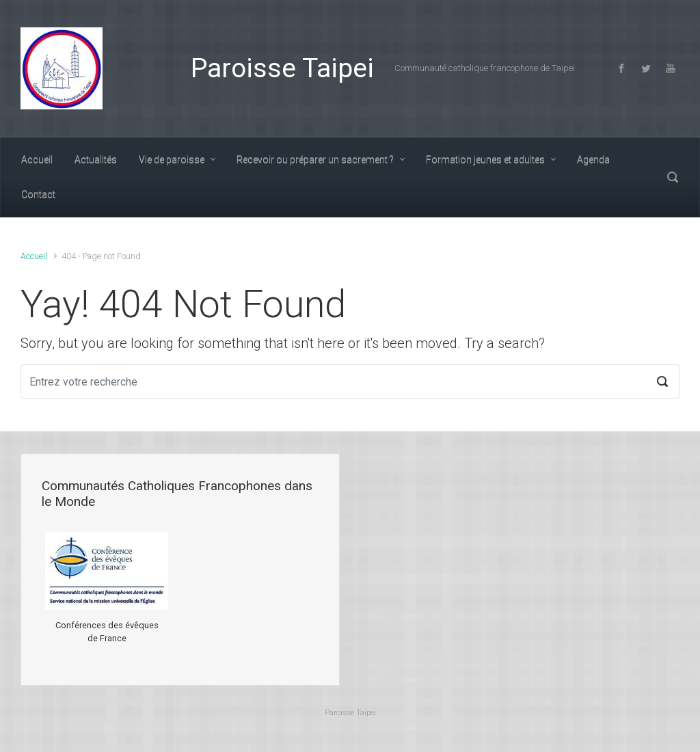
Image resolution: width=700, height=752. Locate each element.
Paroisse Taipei (282, 68)
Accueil (34, 256)
